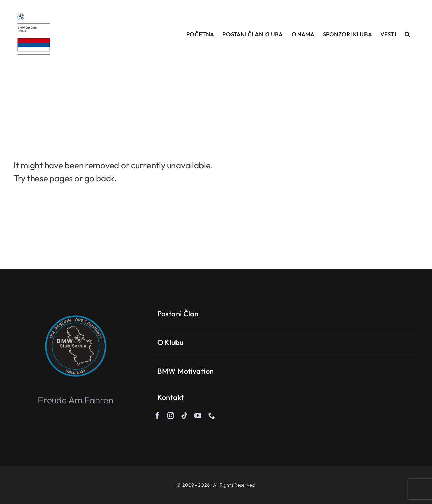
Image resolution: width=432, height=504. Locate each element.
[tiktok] (184, 416)
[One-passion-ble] (76, 309)
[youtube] (198, 416)
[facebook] (157, 416)
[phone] (212, 416)
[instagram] (171, 416)
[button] (407, 34)
